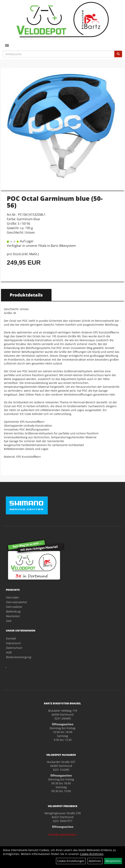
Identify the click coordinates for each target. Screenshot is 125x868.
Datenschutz (14, 648)
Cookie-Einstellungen (71, 861)
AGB (9, 652)
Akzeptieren (113, 861)
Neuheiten (13, 616)
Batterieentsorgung (18, 657)
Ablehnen (95, 861)
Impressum (13, 643)
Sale (9, 621)
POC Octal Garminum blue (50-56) (55, 202)
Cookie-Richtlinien (92, 854)
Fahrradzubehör (16, 602)
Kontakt (11, 638)
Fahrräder (12, 597)
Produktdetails (26, 295)
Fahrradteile (14, 607)
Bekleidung (13, 611)
